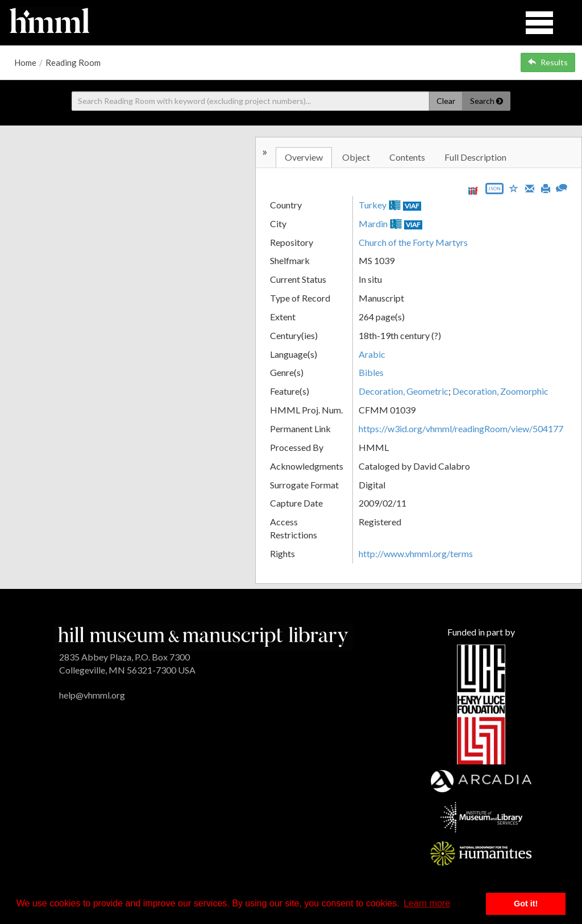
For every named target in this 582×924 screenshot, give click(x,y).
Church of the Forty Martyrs (413, 242)
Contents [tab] (407, 157)
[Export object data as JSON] (494, 191)
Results (548, 62)
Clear (446, 101)
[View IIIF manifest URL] (473, 191)
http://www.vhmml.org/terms (416, 553)
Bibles (371, 372)
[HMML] (203, 636)
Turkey (373, 205)
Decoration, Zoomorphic (500, 391)
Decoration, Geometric (404, 391)
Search (487, 101)
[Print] (546, 187)
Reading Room (73, 62)
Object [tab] (356, 157)
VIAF (412, 206)
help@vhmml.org (92, 695)
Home (25, 62)
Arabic (372, 354)
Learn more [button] (427, 903)
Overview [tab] (304, 157)
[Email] (530, 187)
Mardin (373, 223)
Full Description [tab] (475, 157)
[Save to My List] (514, 188)
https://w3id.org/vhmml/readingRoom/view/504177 (461, 428)
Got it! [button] (526, 904)
